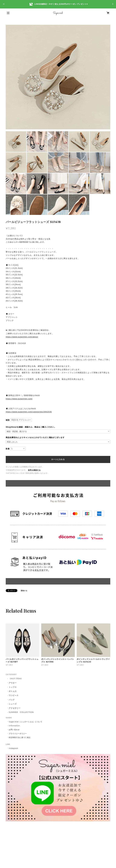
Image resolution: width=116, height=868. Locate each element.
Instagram (14, 748)
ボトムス (13, 691)
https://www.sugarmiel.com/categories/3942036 (29, 412)
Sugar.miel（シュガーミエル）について (25, 722)
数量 (8, 449)
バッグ (12, 700)
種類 (8, 420)
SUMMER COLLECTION (21, 712)
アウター (13, 683)
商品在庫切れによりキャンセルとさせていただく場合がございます (35, 437)
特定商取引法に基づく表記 (20, 737)
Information (14, 726)
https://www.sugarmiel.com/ (19, 399)
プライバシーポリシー (18, 734)
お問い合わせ (14, 730)
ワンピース (14, 695)
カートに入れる (58, 459)
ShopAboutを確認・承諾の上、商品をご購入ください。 (31, 427)
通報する (24, 591)
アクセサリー (15, 708)
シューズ (13, 704)
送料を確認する (34, 470)
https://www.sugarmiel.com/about (22, 337)
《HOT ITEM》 (16, 679)
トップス (13, 687)
